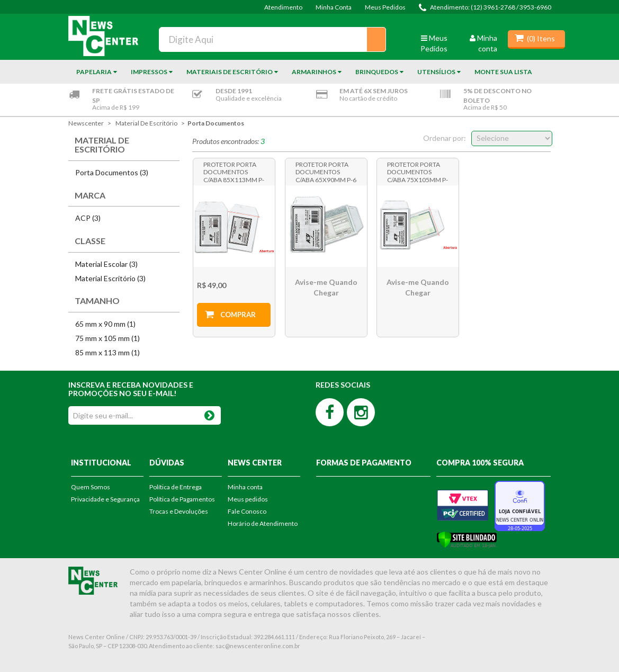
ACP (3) (88, 218)
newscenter (86, 123)
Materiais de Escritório (230, 72)
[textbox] (272, 39)
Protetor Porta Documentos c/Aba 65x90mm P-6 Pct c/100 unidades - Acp (326, 172)
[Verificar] (467, 538)
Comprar (238, 315)
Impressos (149, 72)
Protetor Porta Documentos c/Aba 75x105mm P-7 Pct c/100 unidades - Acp (418, 172)
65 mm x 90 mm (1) (105, 324)
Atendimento (283, 7)
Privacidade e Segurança (105, 499)
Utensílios (436, 72)
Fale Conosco (247, 511)
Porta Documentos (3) (112, 172)
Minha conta (245, 487)
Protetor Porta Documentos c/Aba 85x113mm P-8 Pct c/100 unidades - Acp (234, 172)
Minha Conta (334, 7)
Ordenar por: (445, 138)
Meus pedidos (248, 499)
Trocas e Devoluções (179, 511)
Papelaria (94, 72)
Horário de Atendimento (263, 523)
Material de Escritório (146, 123)
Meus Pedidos (385, 7)
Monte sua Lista (503, 72)
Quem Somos (91, 487)
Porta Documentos (216, 123)
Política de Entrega (176, 487)
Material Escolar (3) (106, 264)
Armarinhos (314, 72)
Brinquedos (377, 72)
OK (210, 413)
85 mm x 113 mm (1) (107, 352)
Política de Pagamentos (182, 499)
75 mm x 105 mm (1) (107, 338)
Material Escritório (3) (110, 278)
